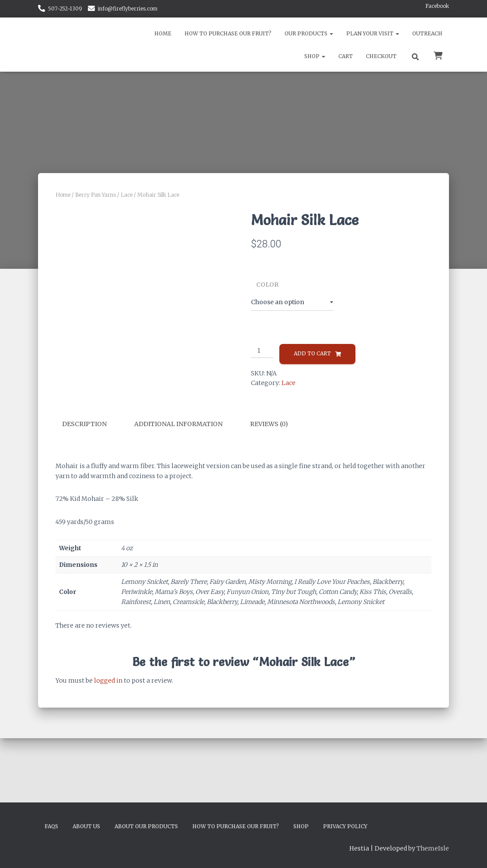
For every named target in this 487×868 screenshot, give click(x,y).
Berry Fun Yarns (96, 195)
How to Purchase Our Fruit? (228, 33)
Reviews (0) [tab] (269, 530)
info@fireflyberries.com (128, 9)
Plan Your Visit (373, 33)
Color (267, 285)
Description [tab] (84, 530)
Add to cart (312, 353)
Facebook (437, 6)
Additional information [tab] (178, 530)
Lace (127, 195)
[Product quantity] (262, 351)
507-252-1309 (65, 9)
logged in (108, 787)
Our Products (309, 33)
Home (163, 33)
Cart (346, 56)
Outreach (427, 33)
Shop (315, 56)
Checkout (381, 56)
